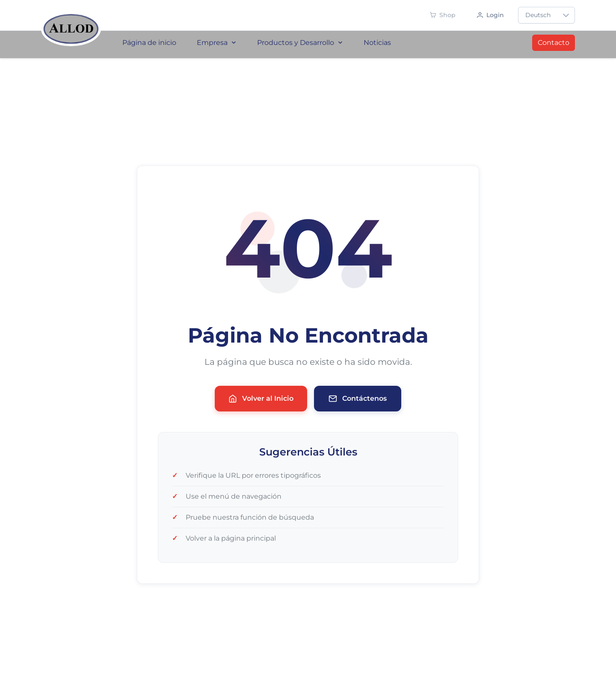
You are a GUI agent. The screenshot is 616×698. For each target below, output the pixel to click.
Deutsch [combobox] (538, 15)
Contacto (554, 43)
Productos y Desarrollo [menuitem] (300, 43)
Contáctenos (358, 399)
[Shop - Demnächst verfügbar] (443, 15)
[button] (566, 15)
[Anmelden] (490, 15)
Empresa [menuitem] (217, 43)
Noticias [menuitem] (377, 43)
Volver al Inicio (261, 399)
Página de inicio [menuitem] (149, 43)
